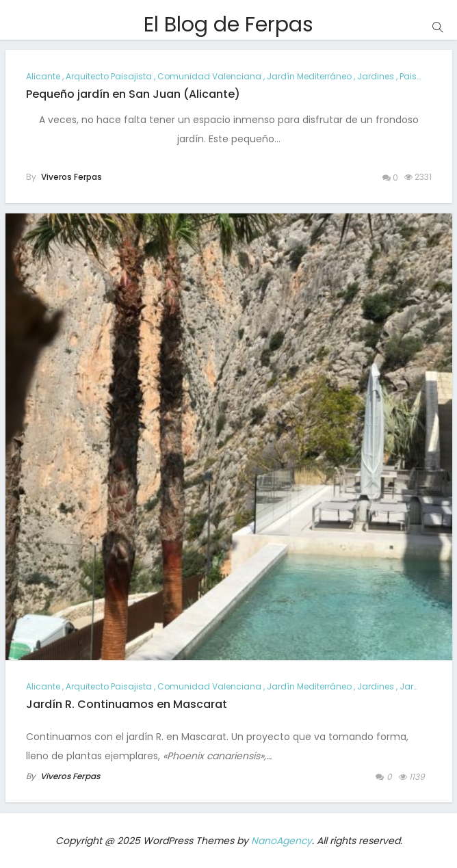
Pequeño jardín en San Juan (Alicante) (133, 94)
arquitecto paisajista (109, 76)
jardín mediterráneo (309, 76)
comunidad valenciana (209, 76)
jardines (376, 76)
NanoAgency (282, 841)
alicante (43, 76)
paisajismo (423, 76)
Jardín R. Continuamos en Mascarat (127, 704)
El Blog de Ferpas (228, 25)
